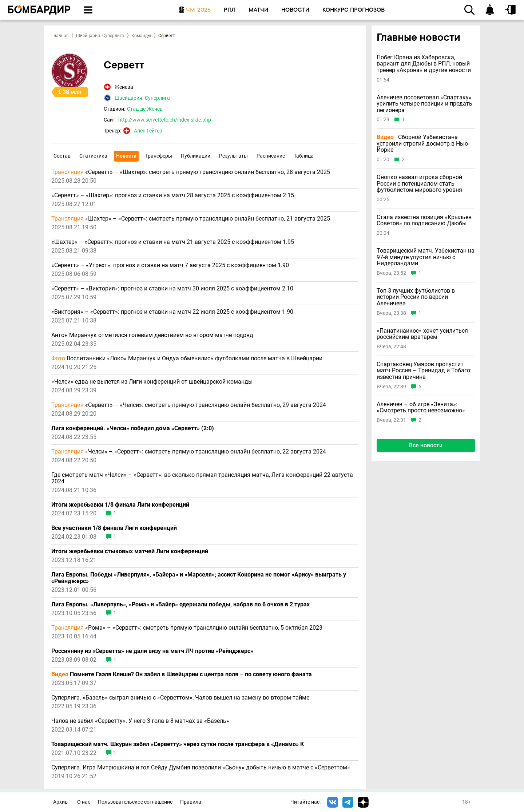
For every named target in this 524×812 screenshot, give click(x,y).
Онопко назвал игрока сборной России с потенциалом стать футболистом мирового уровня (419, 184)
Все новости (426, 445)
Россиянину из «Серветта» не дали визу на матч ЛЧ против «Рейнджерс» (152, 651)
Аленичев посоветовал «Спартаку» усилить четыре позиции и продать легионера (424, 104)
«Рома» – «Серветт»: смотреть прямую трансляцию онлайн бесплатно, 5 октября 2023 (187, 628)
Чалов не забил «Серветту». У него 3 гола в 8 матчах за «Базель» (140, 721)
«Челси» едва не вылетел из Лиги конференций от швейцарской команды (152, 382)
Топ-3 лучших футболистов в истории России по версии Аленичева (416, 297)
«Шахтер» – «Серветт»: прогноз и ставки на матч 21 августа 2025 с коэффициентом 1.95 (173, 242)
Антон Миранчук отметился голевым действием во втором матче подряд (152, 335)
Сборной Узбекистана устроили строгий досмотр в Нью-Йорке (423, 144)
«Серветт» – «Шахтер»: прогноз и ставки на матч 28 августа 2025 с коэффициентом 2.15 (173, 195)
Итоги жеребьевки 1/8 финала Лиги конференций (120, 505)
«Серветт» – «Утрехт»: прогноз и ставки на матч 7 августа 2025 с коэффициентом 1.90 (170, 265)
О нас (84, 802)
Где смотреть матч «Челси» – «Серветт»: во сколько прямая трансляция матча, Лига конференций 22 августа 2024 (202, 478)
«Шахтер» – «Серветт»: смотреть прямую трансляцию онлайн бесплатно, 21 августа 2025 (191, 219)
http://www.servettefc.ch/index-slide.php (165, 120)
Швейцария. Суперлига (100, 36)
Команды (141, 36)
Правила (191, 802)
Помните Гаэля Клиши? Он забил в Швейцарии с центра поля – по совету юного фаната (182, 674)
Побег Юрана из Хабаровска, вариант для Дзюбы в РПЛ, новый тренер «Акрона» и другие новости (424, 64)
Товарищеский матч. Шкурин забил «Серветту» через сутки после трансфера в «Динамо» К (178, 744)
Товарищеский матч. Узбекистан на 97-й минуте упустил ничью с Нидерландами (426, 257)
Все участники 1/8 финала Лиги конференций (114, 528)
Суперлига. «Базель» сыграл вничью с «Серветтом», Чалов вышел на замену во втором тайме (180, 698)
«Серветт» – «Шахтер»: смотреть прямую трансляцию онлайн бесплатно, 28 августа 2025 (191, 172)
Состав (62, 156)
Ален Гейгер (148, 131)
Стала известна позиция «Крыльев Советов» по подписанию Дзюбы (424, 220)
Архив (60, 802)
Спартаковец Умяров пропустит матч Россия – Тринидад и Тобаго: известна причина (424, 371)
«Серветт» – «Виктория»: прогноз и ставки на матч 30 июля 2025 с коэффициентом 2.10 (172, 289)
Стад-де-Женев (145, 109)
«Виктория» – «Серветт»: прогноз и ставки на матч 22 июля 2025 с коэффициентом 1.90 (172, 312)
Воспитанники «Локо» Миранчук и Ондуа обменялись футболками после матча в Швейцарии (187, 359)
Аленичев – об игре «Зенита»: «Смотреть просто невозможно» (421, 407)
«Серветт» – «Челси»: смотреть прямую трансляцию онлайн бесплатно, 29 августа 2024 (189, 405)
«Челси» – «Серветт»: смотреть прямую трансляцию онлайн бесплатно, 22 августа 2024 (189, 452)
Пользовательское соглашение (135, 802)
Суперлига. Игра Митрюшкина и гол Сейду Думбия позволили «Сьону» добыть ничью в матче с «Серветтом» (201, 768)
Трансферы (159, 156)
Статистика (93, 156)
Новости (126, 156)
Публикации (196, 156)
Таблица (304, 156)
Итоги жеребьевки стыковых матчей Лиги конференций (130, 551)
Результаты (233, 156)
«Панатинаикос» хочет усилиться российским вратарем (422, 334)
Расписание (271, 156)
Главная (60, 36)
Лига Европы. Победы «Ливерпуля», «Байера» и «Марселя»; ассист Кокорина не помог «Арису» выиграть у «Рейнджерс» (199, 578)
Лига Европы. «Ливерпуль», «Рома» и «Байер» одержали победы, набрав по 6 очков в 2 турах (180, 605)
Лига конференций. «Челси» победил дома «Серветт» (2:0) (133, 428)
